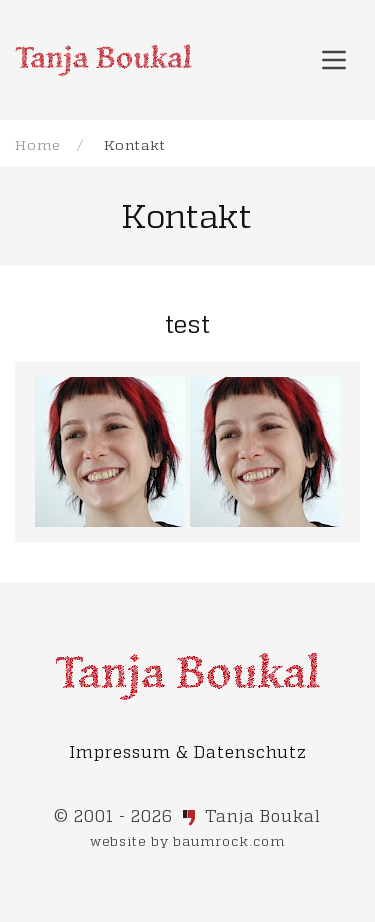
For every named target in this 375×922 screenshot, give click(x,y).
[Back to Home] (103, 60)
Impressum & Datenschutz (188, 751)
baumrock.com (229, 841)
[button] (334, 60)
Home (38, 144)
